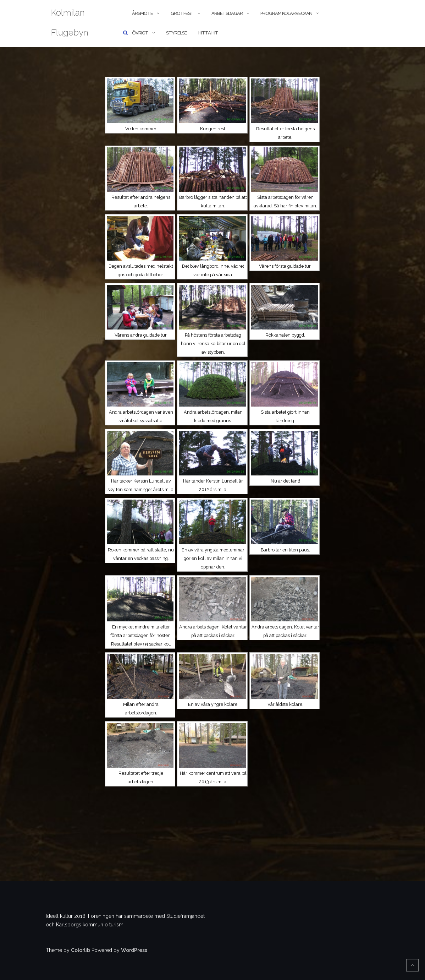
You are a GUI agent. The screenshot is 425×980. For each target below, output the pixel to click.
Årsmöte (142, 13)
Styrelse (176, 33)
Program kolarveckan (286, 13)
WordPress (134, 950)
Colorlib (81, 950)
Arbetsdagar (227, 13)
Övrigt (140, 33)
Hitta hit (208, 33)
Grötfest (182, 13)
